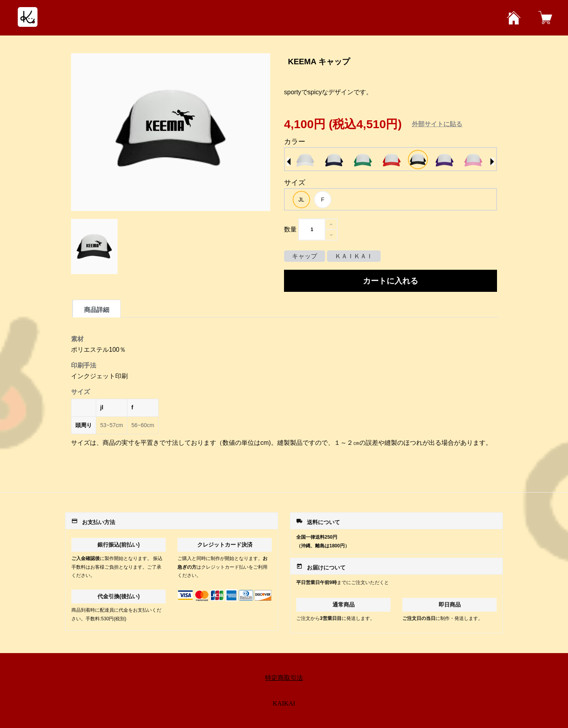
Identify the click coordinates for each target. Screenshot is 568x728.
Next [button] (492, 162)
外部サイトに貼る (437, 124)
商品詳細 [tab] (97, 310)
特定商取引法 (284, 678)
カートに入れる (390, 281)
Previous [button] (289, 162)
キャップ (305, 256)
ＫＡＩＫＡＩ (354, 256)
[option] (305, 160)
